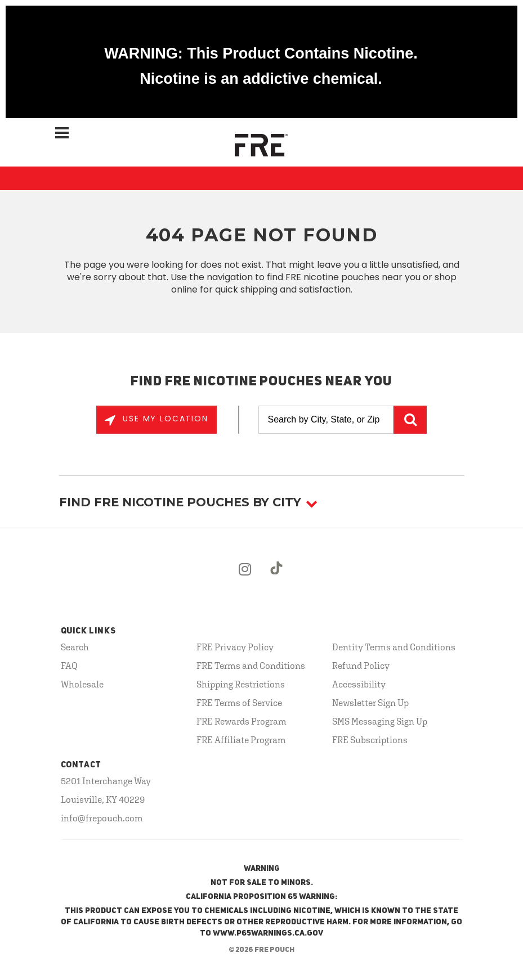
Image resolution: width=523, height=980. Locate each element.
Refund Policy (361, 666)
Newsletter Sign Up (370, 703)
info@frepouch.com (102, 818)
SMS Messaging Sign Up (380, 721)
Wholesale (82, 684)
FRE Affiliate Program (241, 740)
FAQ (69, 666)
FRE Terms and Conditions (251, 666)
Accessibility (359, 684)
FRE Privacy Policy (235, 647)
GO (410, 420)
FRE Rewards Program (242, 721)
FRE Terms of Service (239, 703)
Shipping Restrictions (241, 684)
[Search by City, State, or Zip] (326, 420)
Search (75, 647)
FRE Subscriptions (370, 740)
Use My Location (164, 419)
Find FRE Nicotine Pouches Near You (261, 382)
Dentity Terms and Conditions (394, 647)
